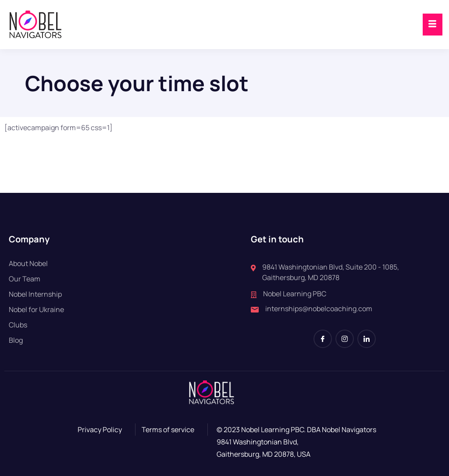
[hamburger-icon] (433, 25)
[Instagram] (345, 339)
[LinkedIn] (367, 339)
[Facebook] (323, 339)
